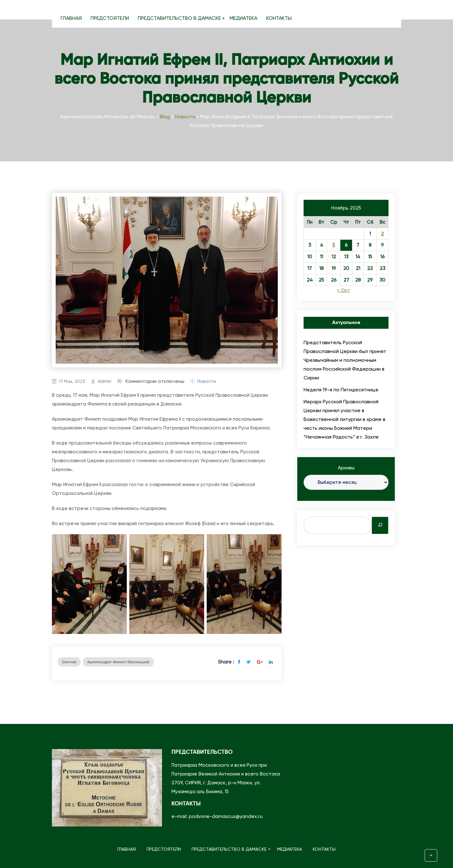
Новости (207, 381)
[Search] (380, 525)
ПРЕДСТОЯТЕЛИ (110, 18)
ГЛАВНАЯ (71, 18)
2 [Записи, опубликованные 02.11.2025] (382, 234)
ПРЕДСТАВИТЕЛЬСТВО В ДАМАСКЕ (182, 18)
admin (105, 381)
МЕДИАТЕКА (243, 18)
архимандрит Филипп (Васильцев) (118, 662)
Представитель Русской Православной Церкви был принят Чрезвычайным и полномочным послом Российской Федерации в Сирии (345, 360)
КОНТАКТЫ (279, 18)
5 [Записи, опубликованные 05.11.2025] (334, 245)
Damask (69, 662)
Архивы (346, 468)
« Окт (344, 290)
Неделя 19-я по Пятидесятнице (341, 390)
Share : (226, 662)
